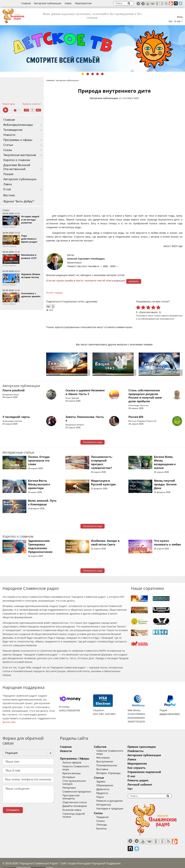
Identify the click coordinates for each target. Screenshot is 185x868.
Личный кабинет (149, 785)
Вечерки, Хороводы (113, 773)
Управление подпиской (153, 772)
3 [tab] (93, 74)
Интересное (108, 805)
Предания (107, 817)
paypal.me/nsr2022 (170, 714)
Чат (170, 21)
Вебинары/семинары (18, 125)
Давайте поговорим (75, 800)
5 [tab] (102, 74)
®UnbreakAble (38, 862)
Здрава (105, 782)
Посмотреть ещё (93, 442)
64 (32, 110)
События (105, 747)
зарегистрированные (172, 316)
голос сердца (55, 293)
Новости (9, 135)
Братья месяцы (72, 770)
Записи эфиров (72, 763)
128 (26, 110)
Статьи (8, 145)
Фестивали (108, 758)
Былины (106, 829)
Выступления (109, 762)
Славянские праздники (77, 789)
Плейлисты (145, 751)
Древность (107, 789)
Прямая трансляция (151, 747)
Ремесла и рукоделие (114, 801)
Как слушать (145, 768)
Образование (109, 785)
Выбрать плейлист (32, 104)
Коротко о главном (17, 160)
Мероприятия (83, 3)
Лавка (68, 3)
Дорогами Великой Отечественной (17, 167)
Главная (26, 3)
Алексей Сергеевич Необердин (86, 259)
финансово (9, 722)
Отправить (13, 810)
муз (39, 110)
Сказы (8, 150)
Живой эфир (9, 104)
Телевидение (13, 130)
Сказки (105, 821)
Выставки (107, 769)
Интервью (69, 774)
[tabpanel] (92, 48)
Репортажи (69, 785)
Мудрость (107, 793)
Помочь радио (147, 780)
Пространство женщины (78, 792)
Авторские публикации (48, 3)
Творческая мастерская (20, 155)
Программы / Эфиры (75, 759)
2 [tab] (88, 74)
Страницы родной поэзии (78, 808)
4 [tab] (97, 74)
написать (134, 281)
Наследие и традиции (114, 809)
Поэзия (8, 174)
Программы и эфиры (18, 140)
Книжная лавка (72, 804)
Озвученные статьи (75, 796)
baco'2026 (9, 862)
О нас (7, 189)
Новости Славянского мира (79, 766)
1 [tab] (83, 74)
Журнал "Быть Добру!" (19, 201)
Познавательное (111, 765)
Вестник (9, 195)
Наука (105, 797)
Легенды (106, 825)
